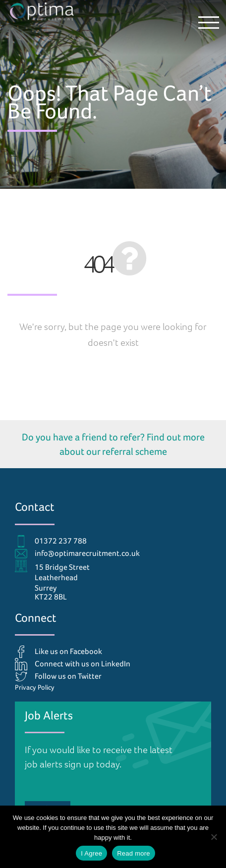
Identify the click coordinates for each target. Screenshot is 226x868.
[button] (209, 22)
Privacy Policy (35, 687)
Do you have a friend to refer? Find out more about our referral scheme (113, 444)
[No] (214, 837)
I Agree (91, 853)
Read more (134, 853)
